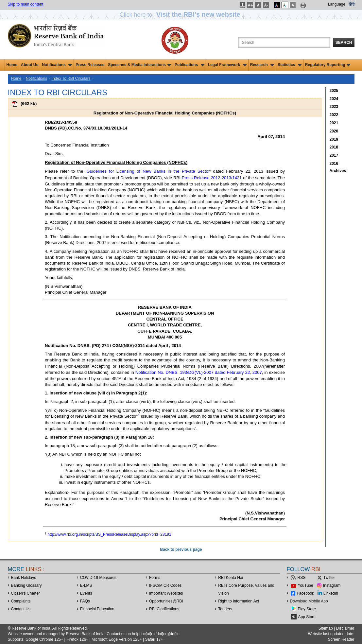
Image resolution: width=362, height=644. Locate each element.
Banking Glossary (26, 585)
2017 (334, 155)
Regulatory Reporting (328, 65)
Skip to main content (26, 4)
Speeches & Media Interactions (139, 65)
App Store (307, 617)
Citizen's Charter (26, 593)
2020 (334, 131)
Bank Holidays (24, 578)
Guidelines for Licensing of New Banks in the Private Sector (148, 171)
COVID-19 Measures (98, 578)
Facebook (306, 593)
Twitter (329, 578)
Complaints (21, 601)
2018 (334, 147)
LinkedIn (331, 593)
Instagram (332, 585)
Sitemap (326, 628)
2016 (334, 164)
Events (86, 593)
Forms (155, 578)
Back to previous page (181, 549)
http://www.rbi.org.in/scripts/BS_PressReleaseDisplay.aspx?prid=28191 (109, 534)
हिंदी (352, 4)
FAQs (85, 601)
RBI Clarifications (164, 609)
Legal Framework (227, 65)
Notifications (57, 65)
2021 (334, 123)
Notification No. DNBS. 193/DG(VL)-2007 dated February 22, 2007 (199, 372)
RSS (302, 578)
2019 (334, 139)
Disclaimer (345, 628)
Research (262, 65)
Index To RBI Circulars (71, 78)
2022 (334, 115)
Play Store (307, 609)
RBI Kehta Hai (231, 578)
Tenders (225, 609)
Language (337, 4)
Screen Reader (341, 639)
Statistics (290, 65)
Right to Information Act (239, 601)
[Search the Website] (284, 43)
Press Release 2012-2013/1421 (212, 178)
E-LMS (86, 585)
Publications (190, 65)
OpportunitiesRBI (166, 601)
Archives (338, 171)
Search (344, 43)
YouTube (306, 585)
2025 (334, 91)
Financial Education (97, 609)
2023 (334, 107)
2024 (334, 99)
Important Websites (166, 593)
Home (12, 65)
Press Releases (90, 65)
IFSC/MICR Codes (165, 585)
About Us (30, 65)
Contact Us (21, 609)
